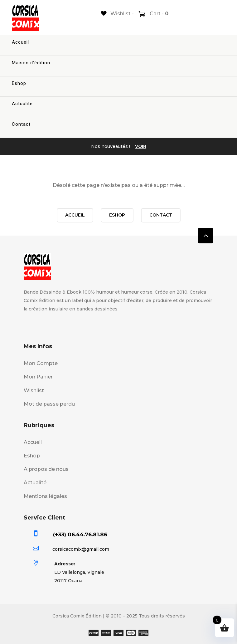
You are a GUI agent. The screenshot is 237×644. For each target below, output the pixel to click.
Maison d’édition (31, 63)
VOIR (141, 146)
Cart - (158, 14)
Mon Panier (38, 377)
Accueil (20, 42)
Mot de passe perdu (49, 404)
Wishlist (34, 390)
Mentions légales (45, 496)
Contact (21, 124)
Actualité (22, 104)
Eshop (19, 83)
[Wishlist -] (117, 14)
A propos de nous (46, 469)
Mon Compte (41, 363)
